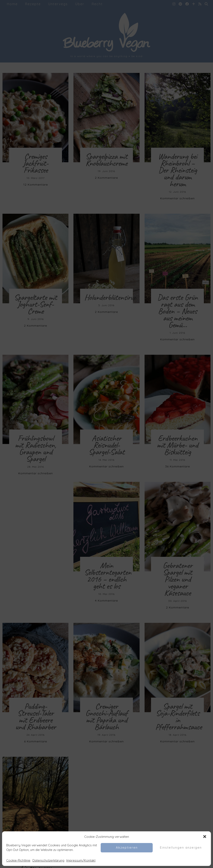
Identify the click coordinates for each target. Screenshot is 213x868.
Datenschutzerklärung (48, 860)
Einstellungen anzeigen (181, 847)
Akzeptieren (127, 847)
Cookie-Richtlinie (18, 860)
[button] (205, 837)
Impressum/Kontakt (81, 860)
